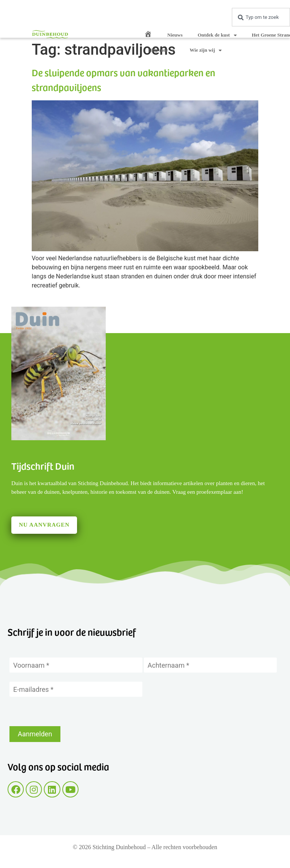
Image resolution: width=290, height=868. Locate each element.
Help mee (161, 50)
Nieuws (175, 35)
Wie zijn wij (206, 50)
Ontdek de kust (217, 35)
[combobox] (261, 17)
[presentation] (67, 711)
